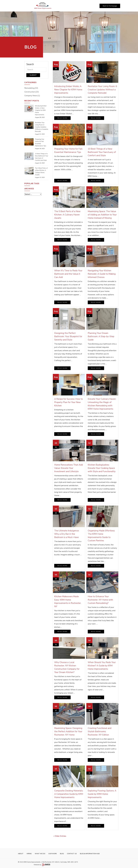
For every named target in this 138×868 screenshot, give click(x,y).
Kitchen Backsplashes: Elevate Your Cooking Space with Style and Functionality (102, 468)
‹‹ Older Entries (60, 836)
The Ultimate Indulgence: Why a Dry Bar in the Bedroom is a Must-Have (67, 534)
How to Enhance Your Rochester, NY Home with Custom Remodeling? (100, 600)
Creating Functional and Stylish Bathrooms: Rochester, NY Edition (100, 731)
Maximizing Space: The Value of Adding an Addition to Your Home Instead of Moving (102, 215)
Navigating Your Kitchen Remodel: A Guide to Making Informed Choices (102, 274)
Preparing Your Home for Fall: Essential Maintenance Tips (41, 143)
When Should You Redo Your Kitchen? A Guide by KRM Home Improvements (102, 666)
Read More (62, 118)
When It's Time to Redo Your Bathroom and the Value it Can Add (68, 274)
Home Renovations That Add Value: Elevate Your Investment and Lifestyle (68, 468)
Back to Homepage (110, 6)
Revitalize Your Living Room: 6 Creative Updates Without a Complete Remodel (102, 90)
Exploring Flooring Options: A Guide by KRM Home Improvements (102, 794)
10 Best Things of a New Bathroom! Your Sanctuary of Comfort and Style (102, 152)
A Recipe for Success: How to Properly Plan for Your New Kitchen (68, 402)
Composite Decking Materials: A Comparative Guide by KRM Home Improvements (69, 794)
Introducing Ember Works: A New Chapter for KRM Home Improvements (68, 90)
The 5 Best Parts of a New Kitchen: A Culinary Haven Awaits (67, 215)
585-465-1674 (73, 862)
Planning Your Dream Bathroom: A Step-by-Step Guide (101, 336)
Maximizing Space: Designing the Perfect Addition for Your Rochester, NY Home (68, 731)
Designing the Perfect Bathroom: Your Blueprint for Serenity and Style (68, 336)
